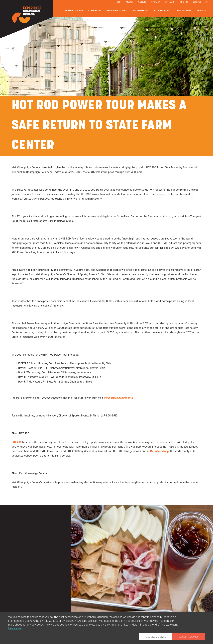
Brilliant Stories (74, 11)
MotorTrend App (159, 451)
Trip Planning (184, 11)
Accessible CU (140, 11)
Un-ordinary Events (117, 11)
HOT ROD (17, 442)
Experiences (95, 11)
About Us (202, 11)
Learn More (15, 629)
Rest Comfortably (162, 11)
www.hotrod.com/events (118, 398)
